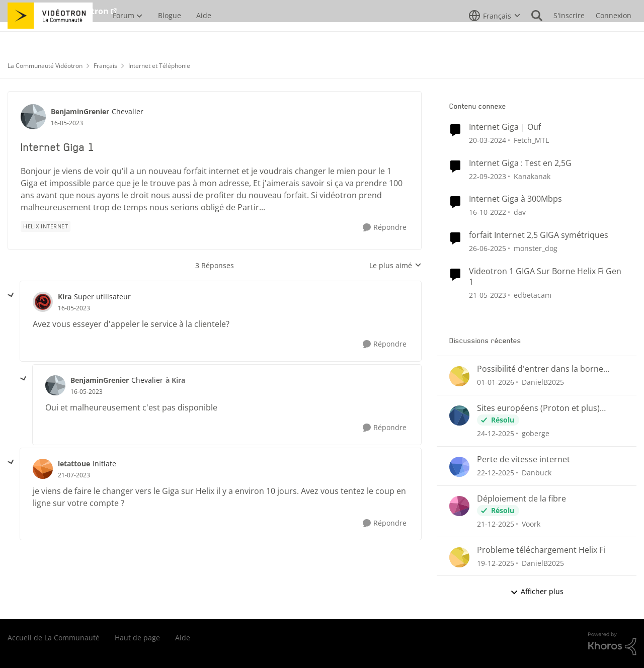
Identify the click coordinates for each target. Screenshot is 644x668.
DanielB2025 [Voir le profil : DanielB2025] (543, 382)
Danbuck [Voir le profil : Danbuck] (537, 473)
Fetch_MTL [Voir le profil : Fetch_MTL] (531, 140)
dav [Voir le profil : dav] (520, 212)
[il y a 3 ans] (488, 140)
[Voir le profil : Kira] (43, 302)
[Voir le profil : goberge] (459, 415)
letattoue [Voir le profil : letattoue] (74, 464)
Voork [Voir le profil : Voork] (531, 524)
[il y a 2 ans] (488, 248)
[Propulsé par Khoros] (612, 644)
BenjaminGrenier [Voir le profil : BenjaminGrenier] (80, 111)
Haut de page (137, 638)
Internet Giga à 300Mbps (515, 199)
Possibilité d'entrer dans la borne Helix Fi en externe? (540, 369)
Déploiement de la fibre (521, 499)
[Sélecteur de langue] (495, 38)
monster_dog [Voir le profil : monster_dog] (536, 248)
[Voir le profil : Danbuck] (459, 467)
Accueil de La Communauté (54, 638)
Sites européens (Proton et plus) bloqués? (538, 408)
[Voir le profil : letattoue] (43, 469)
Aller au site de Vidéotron (58, 11)
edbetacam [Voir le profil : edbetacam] (533, 295)
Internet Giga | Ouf (505, 127)
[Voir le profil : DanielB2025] (459, 376)
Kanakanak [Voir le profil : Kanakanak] (532, 176)
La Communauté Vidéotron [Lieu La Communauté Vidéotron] (45, 66)
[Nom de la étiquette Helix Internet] (46, 226)
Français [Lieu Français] (105, 66)
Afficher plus (537, 591)
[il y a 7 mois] (496, 382)
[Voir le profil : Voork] (459, 506)
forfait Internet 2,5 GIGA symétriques (539, 235)
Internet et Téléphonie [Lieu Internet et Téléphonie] (159, 66)
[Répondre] (385, 228)
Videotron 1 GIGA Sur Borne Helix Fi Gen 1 (545, 277)
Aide (183, 638)
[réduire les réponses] (11, 295)
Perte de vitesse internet (524, 460)
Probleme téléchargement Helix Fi (541, 550)
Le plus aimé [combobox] (395, 266)
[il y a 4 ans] (488, 212)
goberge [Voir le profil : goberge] (536, 433)
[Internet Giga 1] (74, 308)
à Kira (175, 380)
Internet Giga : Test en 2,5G (520, 163)
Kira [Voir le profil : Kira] (65, 297)
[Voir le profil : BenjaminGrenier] (33, 117)
